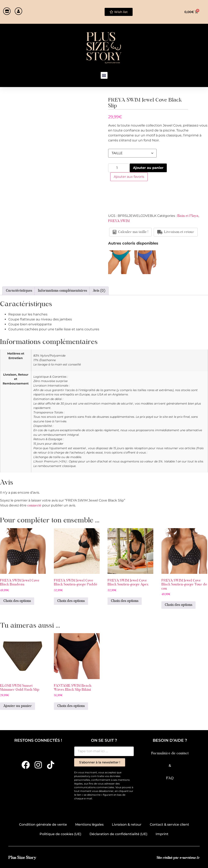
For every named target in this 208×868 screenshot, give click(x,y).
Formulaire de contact (170, 753)
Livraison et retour (176, 232)
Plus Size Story (22, 858)
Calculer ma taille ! (130, 232)
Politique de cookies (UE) (60, 834)
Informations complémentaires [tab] (62, 291)
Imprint (162, 834)
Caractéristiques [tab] (19, 291)
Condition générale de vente (43, 824)
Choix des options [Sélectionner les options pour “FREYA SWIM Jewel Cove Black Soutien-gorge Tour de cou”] (178, 605)
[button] (104, 75)
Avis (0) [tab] (99, 291)
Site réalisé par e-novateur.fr (178, 858)
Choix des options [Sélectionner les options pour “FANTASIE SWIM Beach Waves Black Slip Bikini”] (71, 706)
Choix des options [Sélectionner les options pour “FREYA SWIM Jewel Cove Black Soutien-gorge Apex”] (125, 601)
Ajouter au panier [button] (18, 706)
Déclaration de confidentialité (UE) (118, 834)
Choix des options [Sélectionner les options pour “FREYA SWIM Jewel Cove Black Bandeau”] (17, 601)
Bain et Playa (188, 216)
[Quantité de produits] (119, 168)
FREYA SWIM (119, 221)
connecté (34, 506)
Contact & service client (169, 824)
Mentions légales (89, 824)
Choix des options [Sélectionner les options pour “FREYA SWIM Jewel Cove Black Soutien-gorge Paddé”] (71, 601)
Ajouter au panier (148, 168)
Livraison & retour (127, 824)
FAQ (170, 778)
